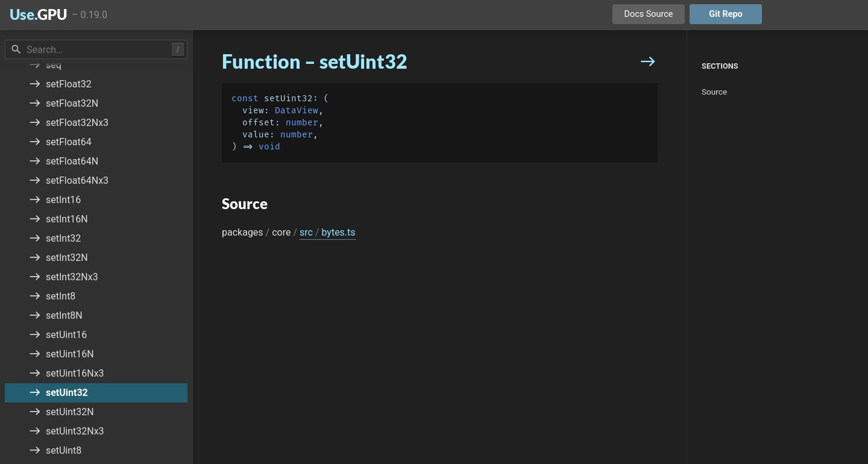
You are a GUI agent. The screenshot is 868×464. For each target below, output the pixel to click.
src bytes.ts (328, 232)
